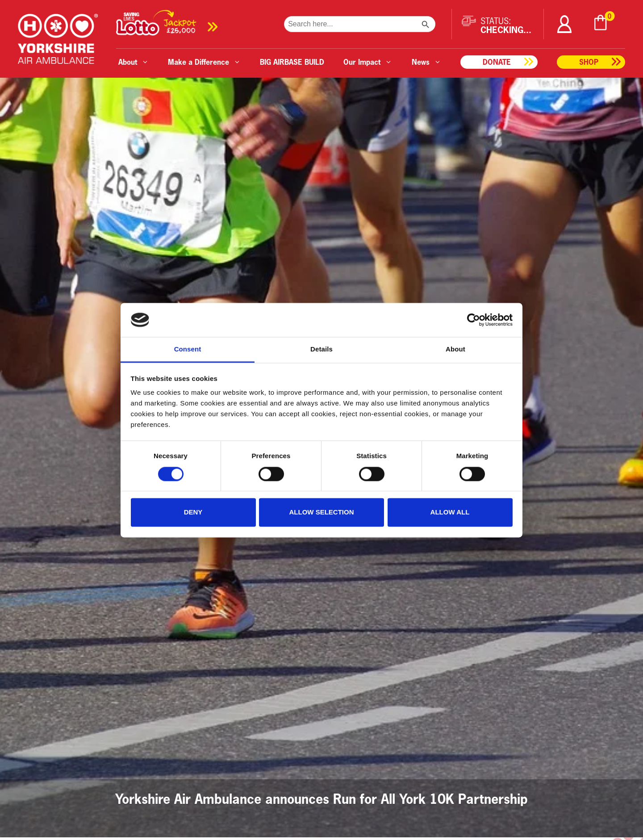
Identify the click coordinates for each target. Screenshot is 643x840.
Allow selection (322, 512)
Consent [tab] (188, 349)
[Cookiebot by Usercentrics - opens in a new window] (474, 320)
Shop (589, 62)
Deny (193, 512)
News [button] (426, 62)
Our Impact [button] (368, 62)
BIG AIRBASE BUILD (292, 62)
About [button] (134, 62)
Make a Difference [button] (204, 62)
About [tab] (455, 349)
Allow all (450, 512)
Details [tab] (321, 349)
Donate (497, 62)
